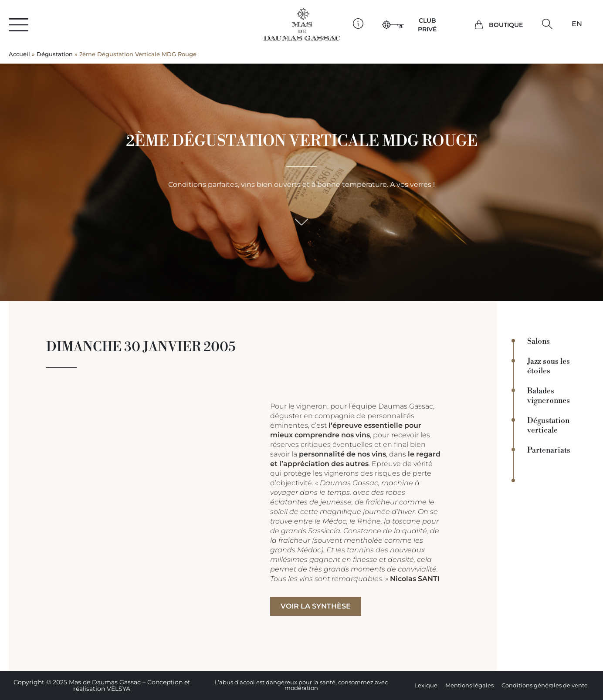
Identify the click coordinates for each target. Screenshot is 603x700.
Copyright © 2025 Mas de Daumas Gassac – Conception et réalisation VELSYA (102, 685)
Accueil (19, 54)
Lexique (426, 685)
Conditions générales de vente (545, 685)
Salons (539, 342)
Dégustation (55, 54)
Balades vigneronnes (549, 396)
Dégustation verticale (548, 426)
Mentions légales (469, 685)
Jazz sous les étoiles (549, 366)
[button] (547, 24)
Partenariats (549, 450)
